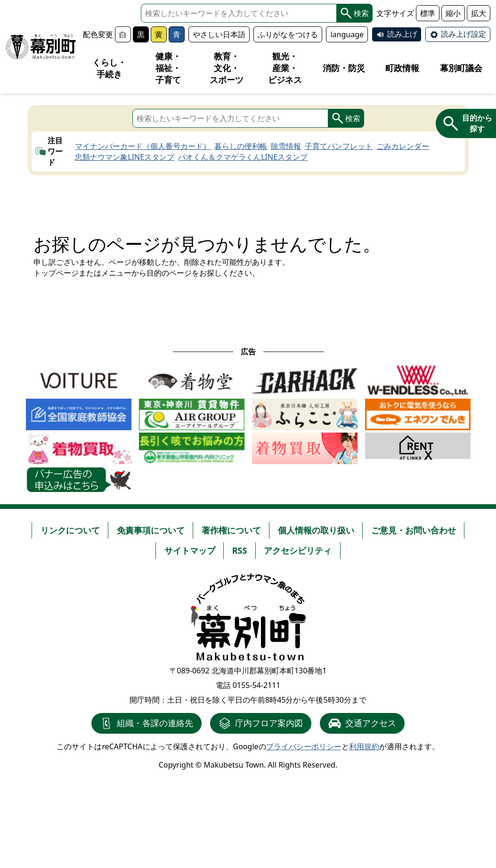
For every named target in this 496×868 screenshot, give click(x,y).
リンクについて (70, 530)
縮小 (453, 13)
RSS (240, 550)
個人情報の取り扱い (316, 530)
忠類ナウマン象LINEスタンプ (125, 157)
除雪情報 (286, 146)
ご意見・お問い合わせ (414, 530)
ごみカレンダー (403, 146)
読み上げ (402, 34)
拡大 (479, 13)
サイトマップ (190, 550)
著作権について (231, 530)
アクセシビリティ (298, 550)
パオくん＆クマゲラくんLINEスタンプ (243, 157)
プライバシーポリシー (304, 746)
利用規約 (364, 746)
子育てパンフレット (339, 146)
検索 (355, 13)
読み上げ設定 (463, 34)
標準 (428, 13)
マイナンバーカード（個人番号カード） (143, 146)
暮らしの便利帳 (241, 146)
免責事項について (151, 530)
